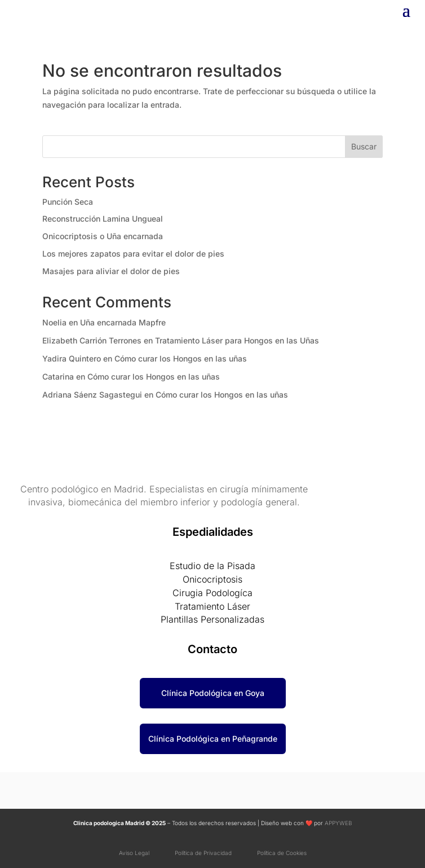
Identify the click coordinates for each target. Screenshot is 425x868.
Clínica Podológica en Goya (213, 693)
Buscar (364, 146)
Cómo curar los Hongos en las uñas (181, 358)
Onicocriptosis (213, 579)
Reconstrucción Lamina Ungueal (103, 219)
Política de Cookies (282, 853)
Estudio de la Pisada (213, 566)
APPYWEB (338, 823)
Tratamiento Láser (213, 606)
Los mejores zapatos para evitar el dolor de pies (133, 254)
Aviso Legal (135, 853)
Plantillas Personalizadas (213, 619)
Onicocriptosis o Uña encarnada (103, 236)
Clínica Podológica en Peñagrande (213, 739)
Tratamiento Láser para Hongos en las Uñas (237, 340)
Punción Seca (68, 202)
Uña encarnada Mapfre (123, 322)
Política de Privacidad (206, 853)
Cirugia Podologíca (213, 593)
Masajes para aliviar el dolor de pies (111, 271)
